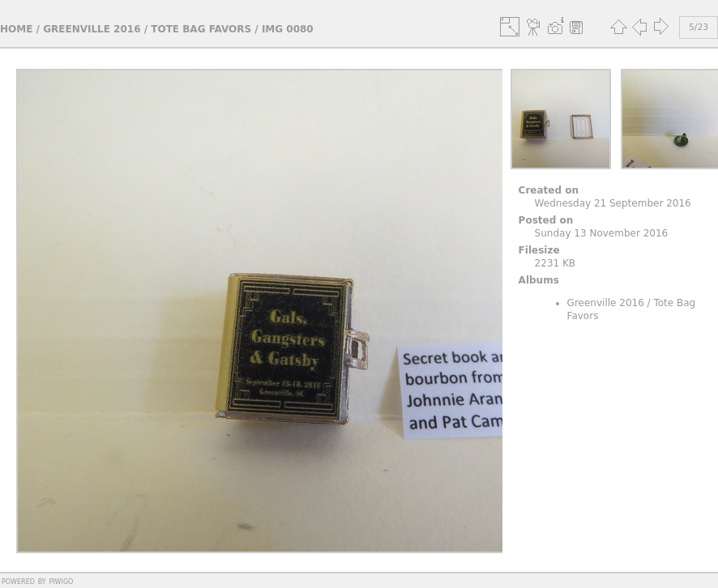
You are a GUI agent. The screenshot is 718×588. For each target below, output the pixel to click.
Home (16, 29)
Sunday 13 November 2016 (602, 233)
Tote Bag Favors (201, 29)
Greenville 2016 (92, 29)
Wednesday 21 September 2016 (613, 203)
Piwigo (61, 581)
